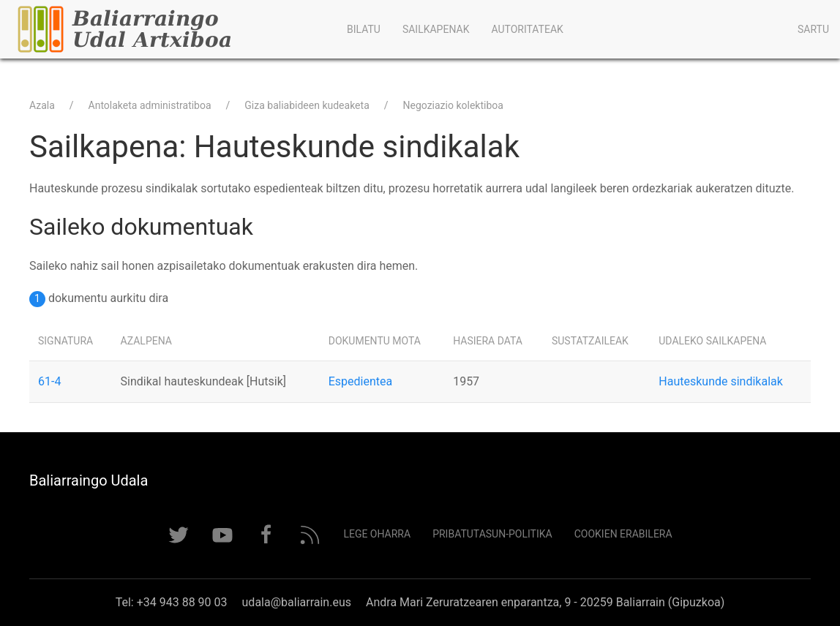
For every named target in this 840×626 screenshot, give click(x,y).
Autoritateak (527, 29)
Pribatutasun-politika (492, 534)
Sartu (813, 29)
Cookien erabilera (623, 534)
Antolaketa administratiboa (150, 105)
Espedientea (360, 381)
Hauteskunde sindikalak (721, 381)
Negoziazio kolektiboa (453, 105)
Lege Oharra (377, 534)
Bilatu (364, 29)
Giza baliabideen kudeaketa (307, 105)
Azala (42, 105)
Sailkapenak (436, 29)
